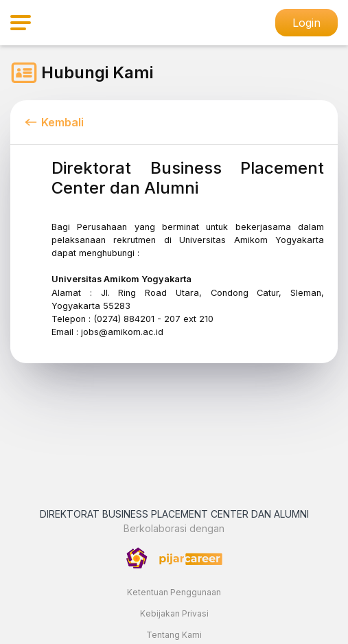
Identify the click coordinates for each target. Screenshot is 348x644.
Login (306, 23)
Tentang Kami (174, 635)
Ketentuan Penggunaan (174, 592)
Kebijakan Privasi (174, 613)
